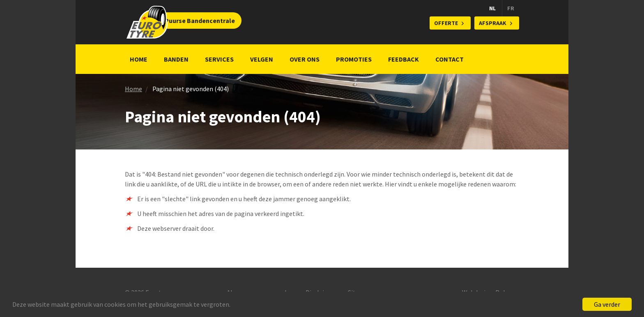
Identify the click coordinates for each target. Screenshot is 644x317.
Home (139, 59)
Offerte (446, 23)
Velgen (262, 59)
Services (219, 59)
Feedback (404, 59)
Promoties (354, 59)
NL (492, 8)
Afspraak (493, 23)
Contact (450, 59)
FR (511, 8)
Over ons (305, 59)
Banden (176, 59)
